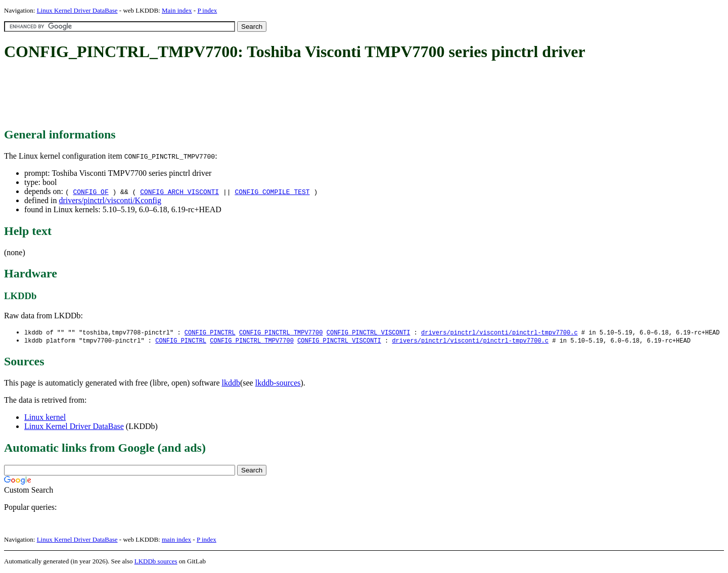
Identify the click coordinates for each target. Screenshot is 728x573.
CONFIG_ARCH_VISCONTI (179, 192)
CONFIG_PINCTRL (210, 333)
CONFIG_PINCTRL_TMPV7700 (281, 333)
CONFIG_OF (90, 192)
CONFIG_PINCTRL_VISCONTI (369, 333)
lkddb (231, 384)
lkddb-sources (278, 384)
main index (176, 540)
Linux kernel (45, 418)
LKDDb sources (156, 562)
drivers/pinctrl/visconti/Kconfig (110, 200)
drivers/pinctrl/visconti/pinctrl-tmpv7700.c (499, 333)
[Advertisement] (188, 95)
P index (207, 10)
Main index (177, 10)
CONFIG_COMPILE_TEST (272, 192)
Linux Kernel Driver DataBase (77, 10)
